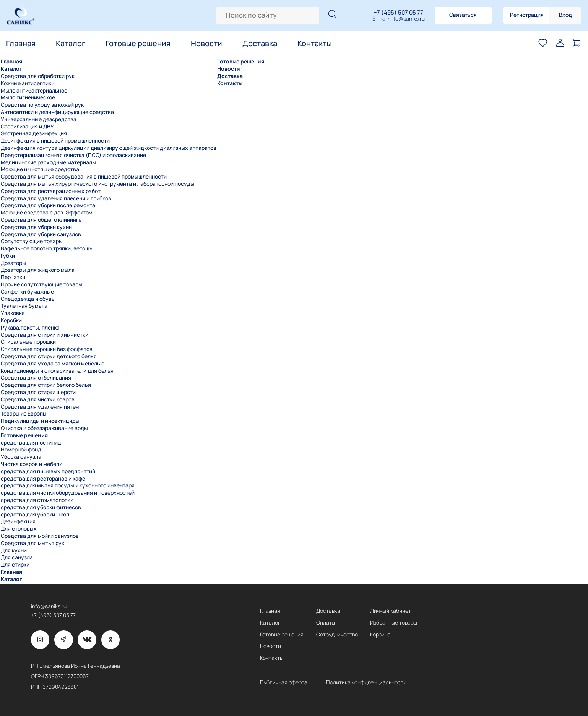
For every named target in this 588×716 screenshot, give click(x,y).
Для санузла (17, 557)
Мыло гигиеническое (28, 97)
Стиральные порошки (28, 342)
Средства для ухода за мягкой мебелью (53, 364)
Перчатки (13, 277)
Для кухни (14, 550)
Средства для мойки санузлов (40, 536)
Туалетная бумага (24, 306)
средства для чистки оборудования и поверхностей (68, 493)
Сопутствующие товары (32, 241)
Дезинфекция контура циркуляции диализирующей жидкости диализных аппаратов (109, 148)
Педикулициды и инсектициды (40, 421)
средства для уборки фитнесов (41, 507)
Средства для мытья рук (32, 543)
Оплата (326, 623)
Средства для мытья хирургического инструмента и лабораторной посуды (97, 184)
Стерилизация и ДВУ (27, 127)
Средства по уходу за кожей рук (42, 105)
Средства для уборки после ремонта (48, 205)
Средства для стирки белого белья (46, 385)
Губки (8, 256)
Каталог (71, 44)
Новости (206, 44)
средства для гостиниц (31, 443)
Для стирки (15, 565)
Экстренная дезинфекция (34, 133)
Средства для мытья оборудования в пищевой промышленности (84, 177)
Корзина (380, 635)
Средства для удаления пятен (40, 407)
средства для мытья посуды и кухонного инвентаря (68, 485)
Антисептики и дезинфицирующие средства (57, 112)
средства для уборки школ (35, 515)
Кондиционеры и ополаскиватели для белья (57, 371)
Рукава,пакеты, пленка (30, 328)
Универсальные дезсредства (39, 119)
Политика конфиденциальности (366, 682)
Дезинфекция (18, 521)
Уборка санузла (21, 457)
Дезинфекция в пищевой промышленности (55, 141)
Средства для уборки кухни (36, 227)
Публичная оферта (284, 682)
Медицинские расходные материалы (48, 162)
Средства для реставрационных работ (51, 191)
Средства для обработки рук (38, 76)
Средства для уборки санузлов (41, 234)
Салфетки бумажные (27, 292)
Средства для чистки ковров (38, 399)
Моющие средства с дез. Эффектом (47, 213)
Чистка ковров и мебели (32, 464)
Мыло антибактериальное (34, 91)
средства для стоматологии (37, 500)
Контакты (315, 44)
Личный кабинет (391, 611)
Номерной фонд (21, 450)
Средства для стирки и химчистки (45, 335)
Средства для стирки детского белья (49, 356)
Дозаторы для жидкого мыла (38, 270)
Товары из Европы (24, 414)
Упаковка (13, 313)
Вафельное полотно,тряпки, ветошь (47, 248)
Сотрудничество (337, 635)
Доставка (260, 44)
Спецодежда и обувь (28, 299)
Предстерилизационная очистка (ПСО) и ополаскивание (73, 155)
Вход (565, 15)
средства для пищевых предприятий (48, 471)
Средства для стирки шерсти (38, 392)
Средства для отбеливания (36, 378)
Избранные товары (394, 623)
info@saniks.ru (407, 19)
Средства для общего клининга (41, 220)
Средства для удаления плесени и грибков (56, 198)
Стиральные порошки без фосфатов (47, 349)
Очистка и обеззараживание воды (44, 428)
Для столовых (19, 529)
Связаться (463, 15)
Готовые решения (138, 44)
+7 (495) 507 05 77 (398, 13)
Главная (21, 44)
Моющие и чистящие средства (40, 169)
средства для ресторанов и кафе (43, 479)
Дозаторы (13, 263)
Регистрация (527, 15)
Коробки (11, 320)
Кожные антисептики (28, 83)
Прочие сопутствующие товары (41, 284)
